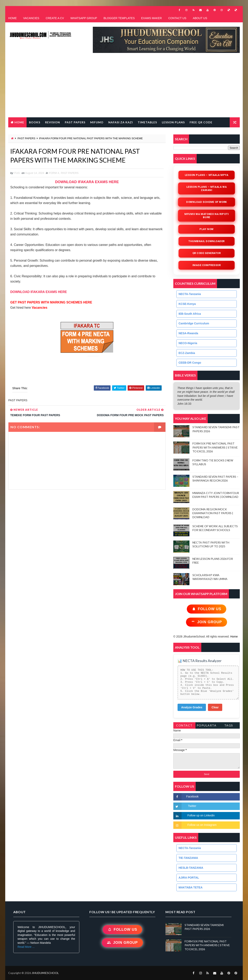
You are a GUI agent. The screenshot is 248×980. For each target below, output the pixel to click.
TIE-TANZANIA (188, 858)
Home (19, 122)
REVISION (53, 122)
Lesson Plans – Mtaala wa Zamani (207, 188)
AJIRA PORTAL (189, 878)
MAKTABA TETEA (191, 887)
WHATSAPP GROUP (84, 18)
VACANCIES (31, 18)
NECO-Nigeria (188, 343)
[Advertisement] (124, 87)
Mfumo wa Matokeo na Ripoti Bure (207, 216)
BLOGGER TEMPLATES (119, 18)
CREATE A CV (55, 18)
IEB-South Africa (190, 314)
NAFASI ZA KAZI (121, 122)
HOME (12, 18)
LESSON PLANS (173, 122)
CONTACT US (177, 18)
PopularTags (207, 726)
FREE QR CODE (201, 122)
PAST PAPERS (75, 122)
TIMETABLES (147, 122)
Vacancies (39, 308)
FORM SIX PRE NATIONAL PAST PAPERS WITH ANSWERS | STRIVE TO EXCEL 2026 (215, 447)
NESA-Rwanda (188, 333)
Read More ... (26, 947)
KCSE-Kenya (187, 304)
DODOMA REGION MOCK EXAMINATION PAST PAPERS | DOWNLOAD (213, 513)
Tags (229, 725)
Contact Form (184, 726)
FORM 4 (54, 173)
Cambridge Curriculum (194, 323)
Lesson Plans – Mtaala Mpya (207, 175)
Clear (215, 707)
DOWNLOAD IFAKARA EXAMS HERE (87, 182)
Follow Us (207, 609)
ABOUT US (200, 18)
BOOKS (35, 122)
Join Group (206, 622)
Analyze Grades (192, 707)
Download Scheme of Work (207, 202)
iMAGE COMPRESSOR (207, 265)
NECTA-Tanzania (190, 294)
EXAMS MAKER (151, 18)
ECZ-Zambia (187, 353)
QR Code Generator (206, 253)
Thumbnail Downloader (207, 241)
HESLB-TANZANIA (191, 868)
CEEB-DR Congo (190, 363)
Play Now (207, 229)
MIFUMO (97, 122)
